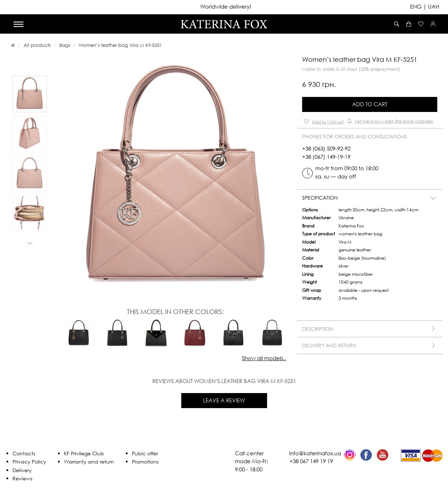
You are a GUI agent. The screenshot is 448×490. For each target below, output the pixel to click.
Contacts (24, 453)
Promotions (145, 462)
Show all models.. (264, 358)
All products (37, 45)
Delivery (22, 470)
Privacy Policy (29, 462)
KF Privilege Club (84, 453)
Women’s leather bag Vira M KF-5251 (120, 45)
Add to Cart (370, 104)
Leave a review (224, 400)
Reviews (22, 478)
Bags (65, 45)
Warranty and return (89, 462)
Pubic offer (145, 453)
